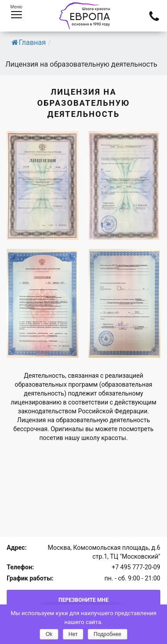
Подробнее (107, 634)
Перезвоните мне (83, 600)
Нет (73, 634)
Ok (49, 634)
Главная (29, 42)
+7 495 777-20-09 (136, 567)
